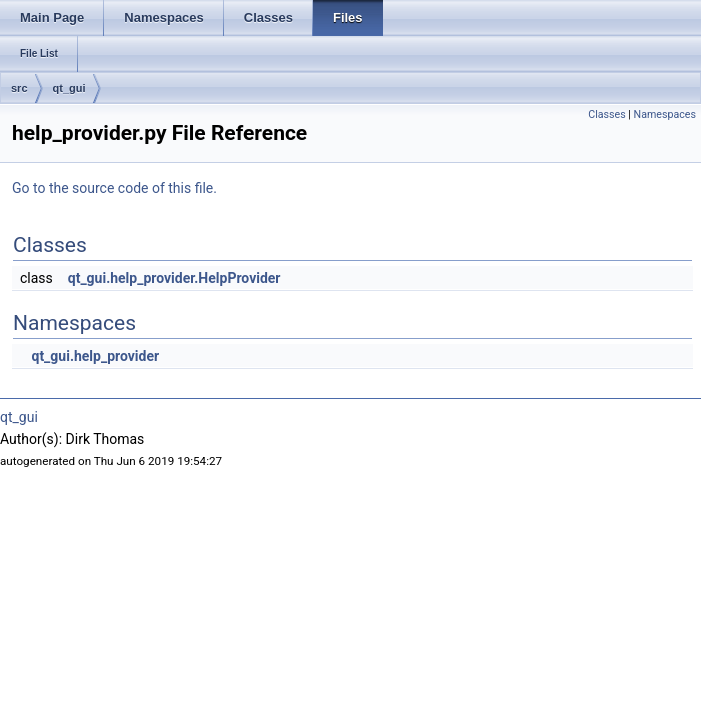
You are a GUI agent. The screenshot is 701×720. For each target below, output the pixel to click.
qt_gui (69, 88)
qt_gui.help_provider (95, 356)
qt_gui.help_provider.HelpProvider (174, 278)
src (19, 88)
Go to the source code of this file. (114, 188)
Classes (606, 114)
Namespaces (665, 114)
